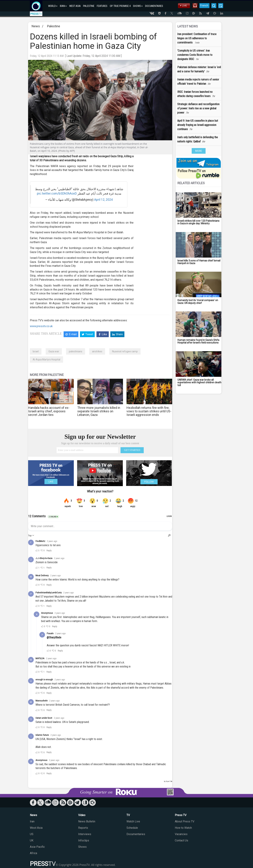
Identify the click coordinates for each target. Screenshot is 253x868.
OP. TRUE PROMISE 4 (120, 6)
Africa (33, 853)
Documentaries (136, 834)
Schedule (132, 828)
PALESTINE (89, 6)
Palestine (54, 26)
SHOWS (138, 6)
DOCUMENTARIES (154, 6)
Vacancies (181, 834)
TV (128, 815)
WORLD (53, 6)
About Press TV (185, 821)
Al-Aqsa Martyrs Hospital (46, 360)
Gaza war (54, 351)
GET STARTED (132, 450)
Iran (32, 821)
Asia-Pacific (37, 847)
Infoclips (84, 840)
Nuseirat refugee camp (125, 351)
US (32, 834)
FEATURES (102, 6)
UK (32, 840)
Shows (82, 847)
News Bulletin (87, 821)
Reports (83, 828)
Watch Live (133, 821)
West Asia (36, 828)
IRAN (63, 6)
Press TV (181, 815)
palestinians (76, 351)
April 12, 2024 (103, 200)
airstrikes (97, 351)
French (204, 5)
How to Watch (183, 828)
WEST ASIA (75, 6)
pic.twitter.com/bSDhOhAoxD (57, 193)
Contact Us (181, 840)
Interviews (85, 834)
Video (82, 815)
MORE (199, 151)
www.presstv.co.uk (41, 326)
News (36, 26)
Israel (36, 351)
